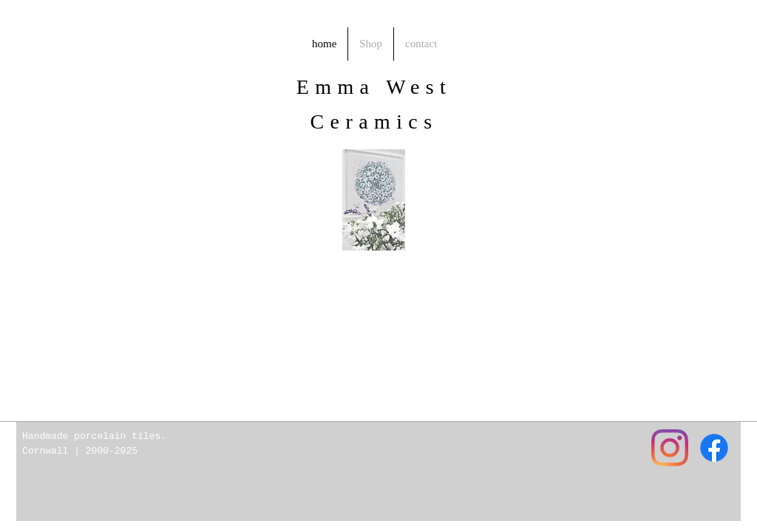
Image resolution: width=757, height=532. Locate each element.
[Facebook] (714, 448)
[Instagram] (670, 448)
